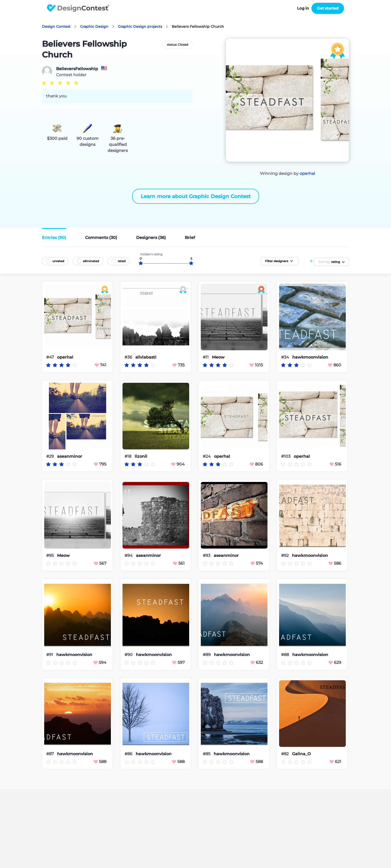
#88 (286, 655)
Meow (218, 357)
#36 (129, 357)
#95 (51, 555)
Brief (190, 238)
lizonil (141, 456)
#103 (286, 456)
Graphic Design (94, 26)
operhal (307, 173)
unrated (58, 261)
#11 (206, 357)
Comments (101, 238)
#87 (51, 754)
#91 (50, 655)
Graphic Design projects (140, 26)
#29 (51, 456)
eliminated (91, 261)
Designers (151, 238)
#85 (207, 754)
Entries (54, 238)
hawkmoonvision (310, 357)
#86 (129, 754)
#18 (128, 456)
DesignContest (78, 8)
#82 (285, 754)
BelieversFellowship (77, 69)
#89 (207, 655)
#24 (207, 456)
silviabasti (146, 357)
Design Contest (56, 26)
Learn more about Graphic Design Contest (196, 196)
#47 (51, 357)
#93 (207, 555)
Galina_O (301, 754)
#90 (129, 655)
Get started (328, 8)
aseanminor (70, 456)
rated (122, 261)
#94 (129, 555)
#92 (285, 555)
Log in (303, 8)
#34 (286, 357)
